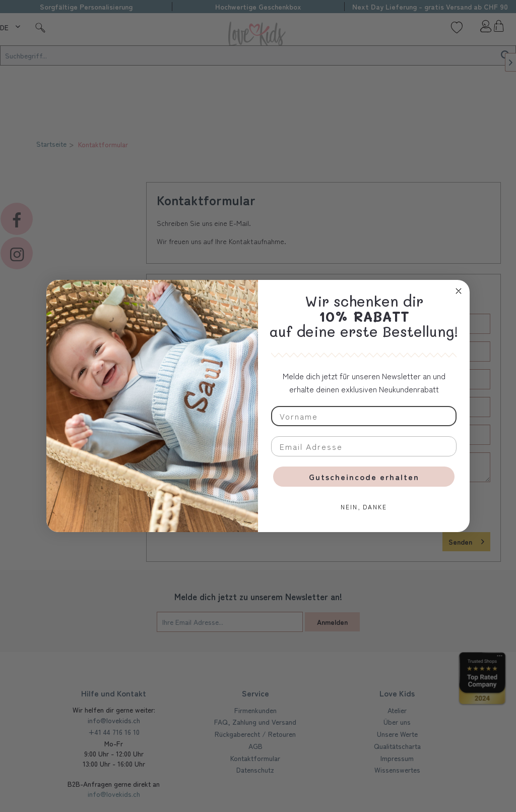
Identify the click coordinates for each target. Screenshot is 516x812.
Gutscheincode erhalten (364, 477)
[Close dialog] (459, 291)
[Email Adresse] (364, 446)
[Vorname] (364, 416)
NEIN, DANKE (364, 507)
